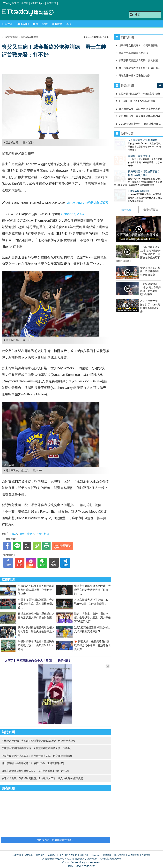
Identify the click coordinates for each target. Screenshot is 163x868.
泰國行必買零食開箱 (125, 152)
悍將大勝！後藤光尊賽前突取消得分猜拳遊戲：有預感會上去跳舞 (92, 645)
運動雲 (30, 13)
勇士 (22, 534)
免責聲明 (146, 855)
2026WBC (23, 24)
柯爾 (46, 534)
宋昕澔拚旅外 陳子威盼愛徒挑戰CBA (140, 116)
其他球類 (57, 24)
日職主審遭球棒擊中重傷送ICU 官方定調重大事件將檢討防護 (36, 771)
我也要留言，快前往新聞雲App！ (55, 840)
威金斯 (31, 534)
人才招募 (28, 855)
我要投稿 (17, 855)
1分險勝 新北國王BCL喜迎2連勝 (137, 101)
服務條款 (107, 855)
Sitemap (96, 855)
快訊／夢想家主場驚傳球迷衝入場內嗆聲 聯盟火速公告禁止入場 (36, 631)
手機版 (25, 3)
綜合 (69, 24)
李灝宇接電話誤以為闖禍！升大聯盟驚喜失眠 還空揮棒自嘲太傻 (36, 604)
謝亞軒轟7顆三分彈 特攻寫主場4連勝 (140, 94)
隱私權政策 (120, 855)
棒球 (36, 24)
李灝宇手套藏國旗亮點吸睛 (133, 53)
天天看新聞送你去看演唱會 (129, 140)
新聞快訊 (7, 24)
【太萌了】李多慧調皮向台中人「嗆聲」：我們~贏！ (36, 661)
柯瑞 (39, 534)
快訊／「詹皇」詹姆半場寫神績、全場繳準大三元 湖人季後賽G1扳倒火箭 (92, 618)
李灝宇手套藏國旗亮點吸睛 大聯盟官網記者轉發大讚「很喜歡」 (92, 590)
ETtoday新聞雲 (11, 3)
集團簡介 (52, 855)
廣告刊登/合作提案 (68, 855)
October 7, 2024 (73, 214)
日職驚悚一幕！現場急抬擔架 (135, 75)
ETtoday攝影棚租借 (125, 184)
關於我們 (40, 855)
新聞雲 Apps (38, 3)
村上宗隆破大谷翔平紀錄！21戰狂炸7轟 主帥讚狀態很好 (33, 763)
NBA (15, 534)
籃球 (45, 24)
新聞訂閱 (52, 3)
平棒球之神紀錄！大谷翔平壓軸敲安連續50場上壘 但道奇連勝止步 (36, 590)
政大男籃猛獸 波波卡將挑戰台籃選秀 (139, 109)
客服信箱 (84, 855)
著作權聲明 (134, 855)
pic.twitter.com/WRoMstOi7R (87, 202)
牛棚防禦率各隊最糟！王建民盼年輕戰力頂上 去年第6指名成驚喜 (36, 645)
